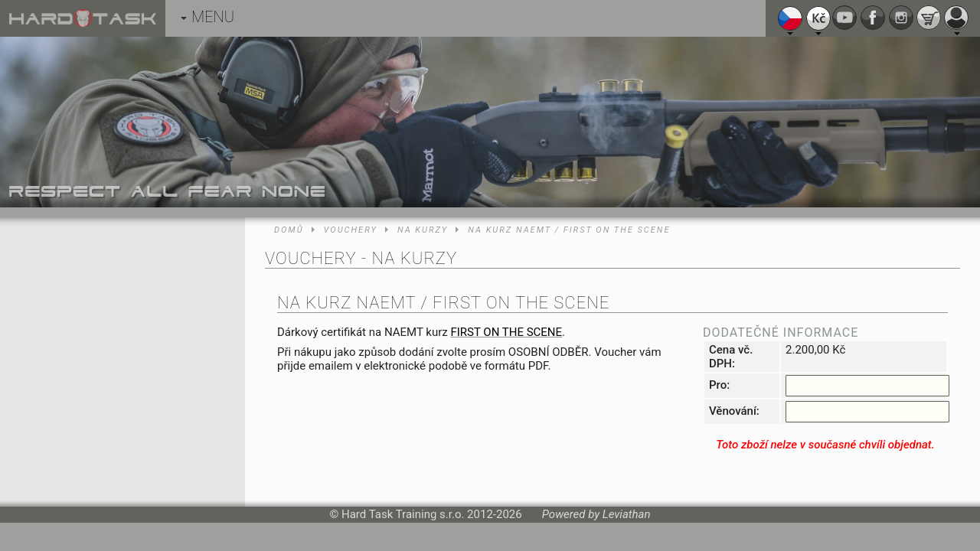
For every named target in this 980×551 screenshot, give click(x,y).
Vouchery (351, 230)
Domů (289, 230)
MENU (207, 17)
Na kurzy (423, 230)
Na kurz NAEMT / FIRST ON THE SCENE (569, 230)
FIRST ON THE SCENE (506, 332)
